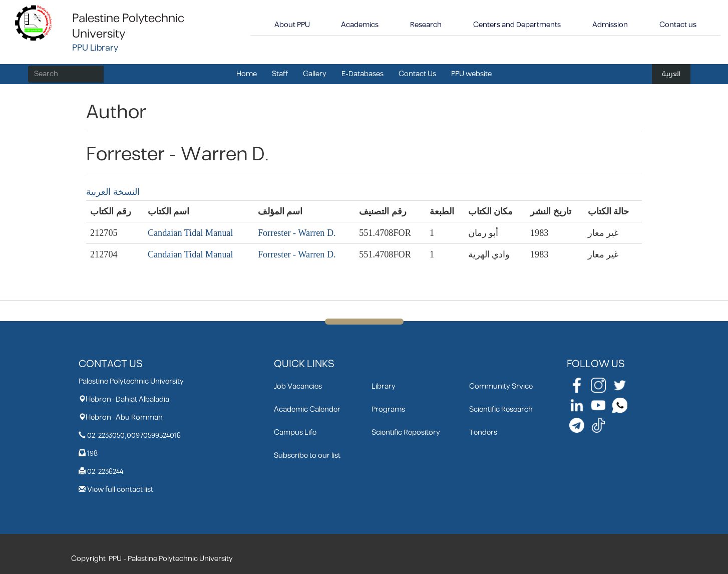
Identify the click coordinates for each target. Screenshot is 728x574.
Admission (610, 25)
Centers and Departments (517, 25)
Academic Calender (307, 409)
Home (247, 74)
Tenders (483, 433)
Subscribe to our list (307, 456)
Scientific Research (501, 409)
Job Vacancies (298, 386)
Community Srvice (501, 386)
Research (426, 25)
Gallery (315, 74)
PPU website (471, 74)
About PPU (292, 25)
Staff (280, 74)
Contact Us (417, 74)
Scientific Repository (406, 433)
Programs (388, 409)
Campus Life (295, 433)
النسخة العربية (113, 192)
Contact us (678, 25)
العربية (671, 74)
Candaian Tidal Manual (191, 233)
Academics (360, 25)
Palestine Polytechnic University (128, 26)
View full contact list (120, 490)
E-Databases (362, 74)
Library (384, 386)
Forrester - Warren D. (297, 233)
